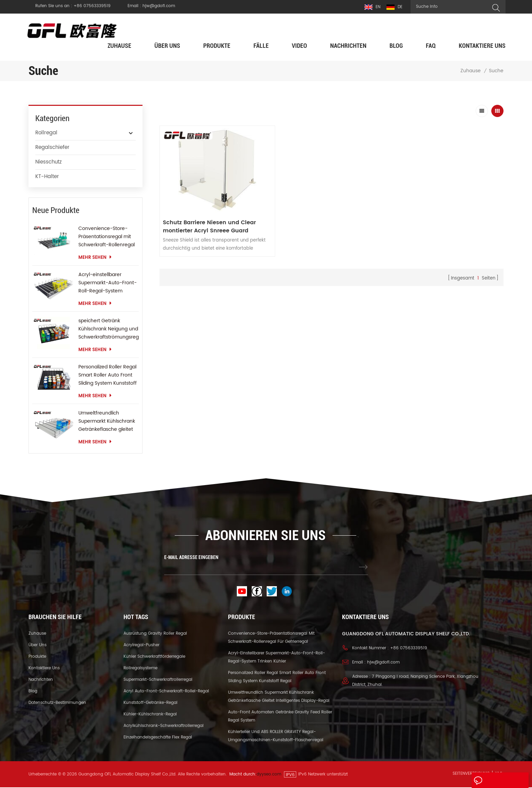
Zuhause (119, 46)
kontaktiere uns (482, 46)
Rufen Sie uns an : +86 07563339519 (73, 6)
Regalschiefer (52, 148)
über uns (167, 46)
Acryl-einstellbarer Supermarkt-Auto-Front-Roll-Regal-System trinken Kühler (108, 284)
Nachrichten (348, 46)
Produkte (217, 46)
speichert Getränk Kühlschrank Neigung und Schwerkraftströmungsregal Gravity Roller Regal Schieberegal (109, 330)
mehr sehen (95, 258)
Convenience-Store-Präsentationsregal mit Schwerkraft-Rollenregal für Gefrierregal (107, 237)
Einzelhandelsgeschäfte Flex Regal (158, 738)
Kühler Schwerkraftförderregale (154, 657)
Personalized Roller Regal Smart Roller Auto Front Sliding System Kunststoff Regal (108, 376)
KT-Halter (47, 177)
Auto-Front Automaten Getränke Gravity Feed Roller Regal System (280, 717)
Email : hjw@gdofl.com (151, 6)
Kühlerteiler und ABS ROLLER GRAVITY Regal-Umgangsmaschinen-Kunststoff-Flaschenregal (276, 737)
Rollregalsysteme (140, 669)
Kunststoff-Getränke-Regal (150, 703)
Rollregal (46, 133)
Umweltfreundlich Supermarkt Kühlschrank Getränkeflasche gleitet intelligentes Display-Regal (107, 422)
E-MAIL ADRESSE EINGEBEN (191, 558)
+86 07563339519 (409, 649)
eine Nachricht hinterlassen (495, 782)
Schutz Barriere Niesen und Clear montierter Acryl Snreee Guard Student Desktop (210, 224)
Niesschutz (49, 163)
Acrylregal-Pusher (141, 646)
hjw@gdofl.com (383, 663)
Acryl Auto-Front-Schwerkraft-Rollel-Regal (166, 692)
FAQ (431, 46)
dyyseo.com (269, 775)
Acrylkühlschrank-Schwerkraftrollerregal (164, 726)
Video (299, 46)
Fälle (261, 46)
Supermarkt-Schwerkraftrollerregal (158, 680)
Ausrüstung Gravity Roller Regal (155, 634)
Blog (396, 46)
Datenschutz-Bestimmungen (57, 703)
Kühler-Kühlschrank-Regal (150, 715)
